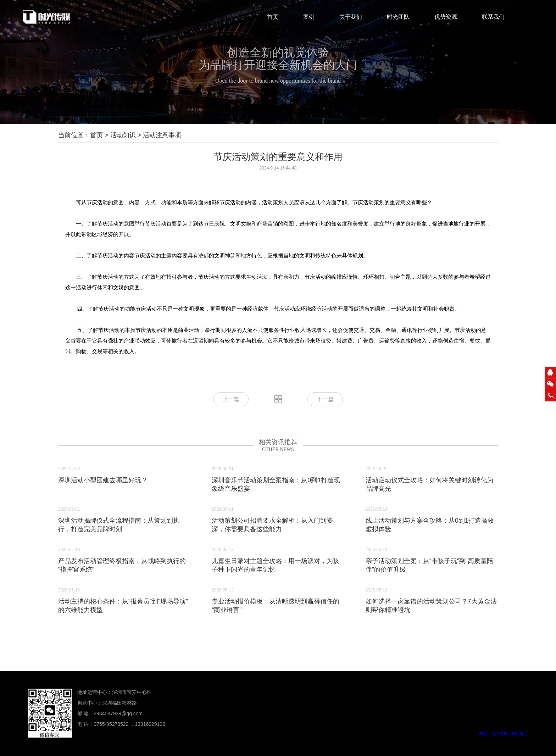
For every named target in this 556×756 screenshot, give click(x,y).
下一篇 (325, 399)
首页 (96, 135)
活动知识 (123, 135)
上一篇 (231, 399)
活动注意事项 (162, 135)
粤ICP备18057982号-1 (504, 734)
